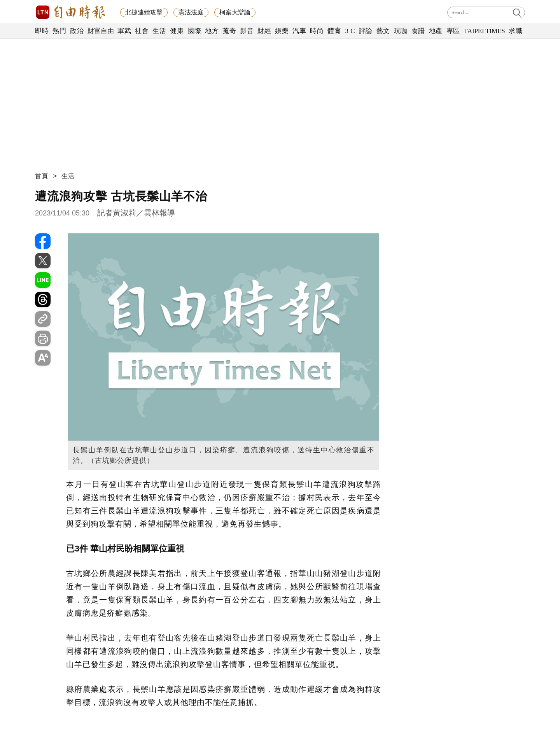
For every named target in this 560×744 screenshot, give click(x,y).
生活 (159, 31)
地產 (436, 31)
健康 (177, 31)
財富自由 (101, 31)
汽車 (299, 31)
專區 (453, 31)
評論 (366, 31)
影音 (247, 31)
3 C (350, 31)
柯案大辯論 (235, 12)
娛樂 (282, 31)
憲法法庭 (191, 12)
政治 (77, 31)
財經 (264, 31)
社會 (142, 31)
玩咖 (401, 31)
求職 (515, 31)
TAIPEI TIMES (484, 31)
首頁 (42, 176)
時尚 (317, 31)
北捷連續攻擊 (144, 12)
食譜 (418, 31)
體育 (334, 31)
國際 (194, 31)
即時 (42, 31)
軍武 (124, 31)
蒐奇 (229, 31)
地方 (212, 31)
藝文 (383, 31)
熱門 (59, 31)
